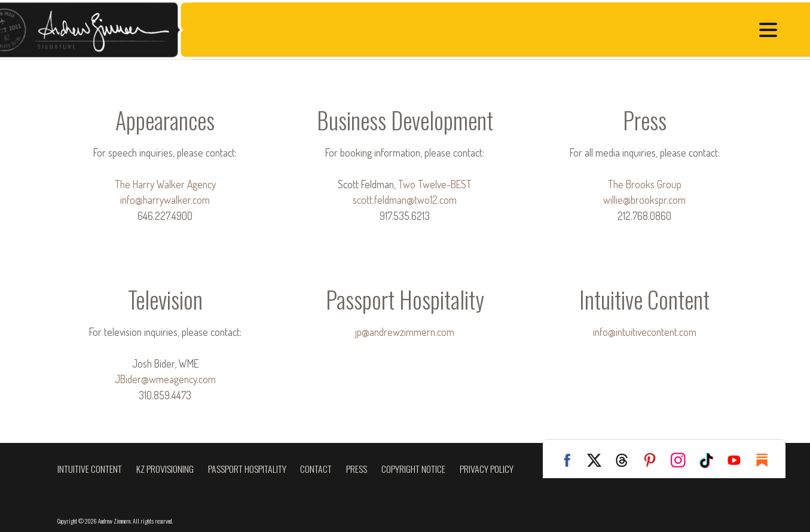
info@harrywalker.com (165, 200)
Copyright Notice (413, 469)
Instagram (683, 460)
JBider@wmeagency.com (165, 379)
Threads (626, 460)
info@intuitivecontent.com (645, 332)
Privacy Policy (487, 469)
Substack (767, 460)
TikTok (711, 460)
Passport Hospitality (247, 469)
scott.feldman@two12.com (405, 200)
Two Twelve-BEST (435, 184)
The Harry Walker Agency (165, 184)
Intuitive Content (90, 469)
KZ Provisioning (165, 469)
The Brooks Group (645, 184)
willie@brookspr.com (644, 200)
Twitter (598, 460)
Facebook (570, 460)
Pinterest (655, 460)
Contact (316, 469)
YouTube (739, 460)
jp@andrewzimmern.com (405, 332)
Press (357, 469)
